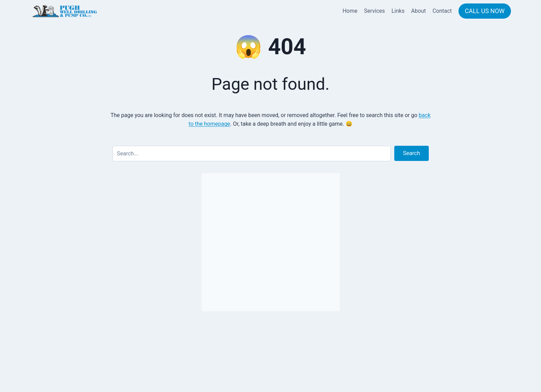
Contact (442, 11)
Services (374, 11)
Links (398, 11)
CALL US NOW (485, 11)
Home (350, 11)
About (419, 11)
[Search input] (252, 154)
